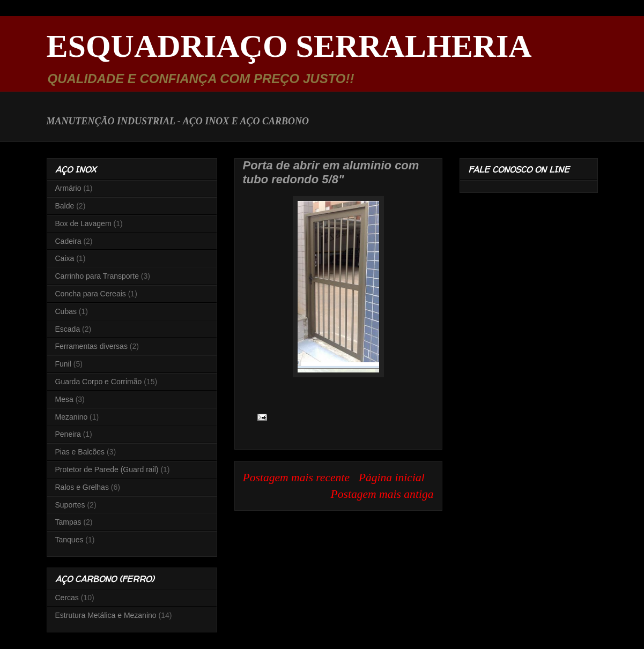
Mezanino (72, 417)
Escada (68, 329)
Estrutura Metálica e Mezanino (106, 615)
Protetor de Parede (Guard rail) (107, 469)
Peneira (68, 434)
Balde (65, 206)
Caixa (65, 258)
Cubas (66, 311)
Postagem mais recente (297, 478)
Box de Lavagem (83, 223)
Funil (63, 364)
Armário (68, 188)
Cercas (67, 598)
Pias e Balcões (80, 452)
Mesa (64, 399)
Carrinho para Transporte (97, 276)
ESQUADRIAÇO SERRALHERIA (289, 46)
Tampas (68, 522)
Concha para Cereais (91, 294)
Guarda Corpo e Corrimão (99, 382)
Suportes (70, 505)
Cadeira (68, 241)
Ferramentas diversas (91, 346)
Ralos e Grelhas (82, 487)
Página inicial (392, 478)
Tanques (69, 540)
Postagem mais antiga (382, 494)
